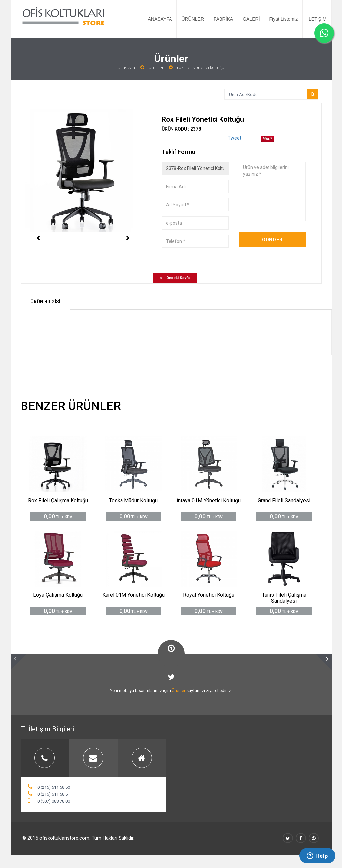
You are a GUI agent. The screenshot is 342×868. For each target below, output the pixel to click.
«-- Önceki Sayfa (175, 278)
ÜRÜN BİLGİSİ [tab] (45, 302)
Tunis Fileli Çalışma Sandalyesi (284, 598)
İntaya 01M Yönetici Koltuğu (209, 500)
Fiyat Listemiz (284, 19)
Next (128, 251)
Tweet (235, 138)
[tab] (45, 758)
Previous (38, 251)
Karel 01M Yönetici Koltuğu (133, 595)
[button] (19, 662)
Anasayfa (126, 67)
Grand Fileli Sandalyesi (284, 500)
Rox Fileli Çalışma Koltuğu (58, 500)
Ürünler (156, 67)
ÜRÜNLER (193, 19)
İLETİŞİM (317, 19)
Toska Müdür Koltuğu (133, 500)
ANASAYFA (160, 19)
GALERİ (251, 19)
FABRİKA (223, 19)
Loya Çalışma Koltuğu (58, 595)
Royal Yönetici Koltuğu (209, 595)
